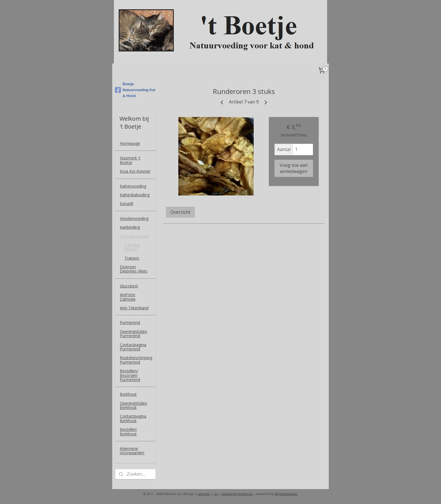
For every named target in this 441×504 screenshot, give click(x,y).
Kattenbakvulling (135, 195)
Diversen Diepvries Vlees (134, 269)
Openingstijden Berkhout (133, 405)
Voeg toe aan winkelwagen (294, 168)
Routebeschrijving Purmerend (136, 360)
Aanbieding (130, 227)
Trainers (132, 258)
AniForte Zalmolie (128, 297)
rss (216, 494)
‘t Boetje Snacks (134, 236)
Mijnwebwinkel (286, 494)
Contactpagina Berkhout (133, 418)
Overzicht (180, 212)
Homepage (130, 143)
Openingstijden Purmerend (133, 334)
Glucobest (129, 286)
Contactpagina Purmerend (133, 347)
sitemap (204, 494)
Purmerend (130, 322)
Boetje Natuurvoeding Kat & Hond (135, 90)
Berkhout (128, 394)
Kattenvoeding (133, 186)
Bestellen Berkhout (128, 431)
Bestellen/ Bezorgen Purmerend (130, 375)
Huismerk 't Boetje (130, 160)
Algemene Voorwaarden (132, 451)
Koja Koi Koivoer (135, 171)
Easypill (126, 203)
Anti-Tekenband (134, 308)
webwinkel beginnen (237, 494)
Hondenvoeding (134, 218)
